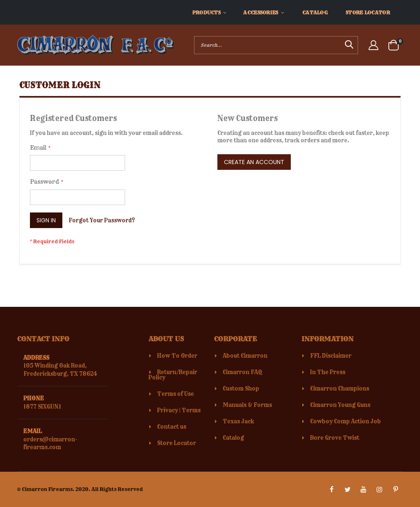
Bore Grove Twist (335, 438)
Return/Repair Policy (173, 375)
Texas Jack (238, 421)
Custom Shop (241, 388)
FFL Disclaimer (331, 356)
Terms (191, 410)
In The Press (328, 372)
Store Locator (177, 443)
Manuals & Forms (247, 405)
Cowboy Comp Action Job (346, 421)
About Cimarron (245, 356)
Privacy (168, 410)
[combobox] (276, 45)
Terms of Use (176, 394)
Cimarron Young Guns (340, 405)
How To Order (177, 356)
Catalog (233, 438)
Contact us (172, 427)
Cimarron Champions (340, 388)
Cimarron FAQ (242, 372)
